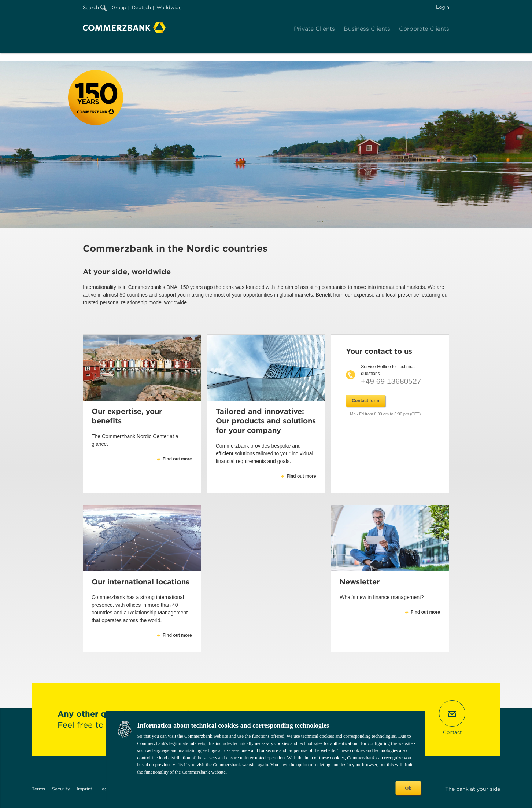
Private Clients (314, 29)
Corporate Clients (424, 29)
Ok (408, 788)
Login (443, 7)
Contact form (365, 401)
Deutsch (141, 8)
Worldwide (169, 8)
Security (61, 789)
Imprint (85, 789)
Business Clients (367, 29)
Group (119, 8)
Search (95, 8)
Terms (38, 789)
